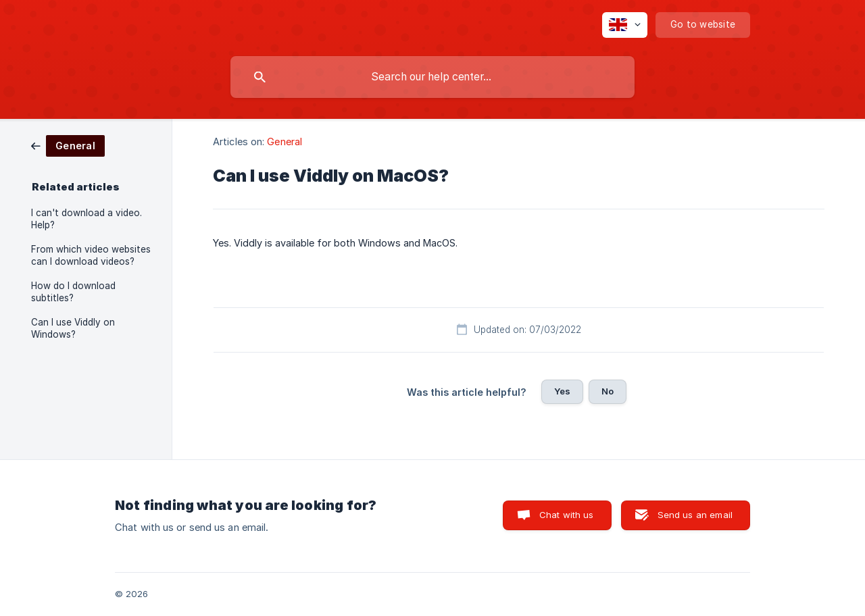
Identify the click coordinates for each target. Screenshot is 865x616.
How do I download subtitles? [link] (73, 292)
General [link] (285, 142)
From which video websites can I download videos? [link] (91, 255)
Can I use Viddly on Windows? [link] (73, 328)
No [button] (608, 391)
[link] (68, 145)
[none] (625, 25)
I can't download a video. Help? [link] (86, 219)
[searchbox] (432, 77)
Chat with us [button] (567, 515)
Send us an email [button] (695, 515)
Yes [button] (562, 391)
